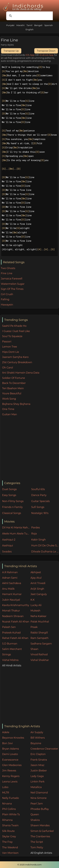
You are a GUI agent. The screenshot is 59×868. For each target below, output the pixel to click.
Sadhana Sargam (41, 644)
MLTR (6, 793)
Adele (6, 732)
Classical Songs (12, 513)
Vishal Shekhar (40, 660)
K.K (32, 600)
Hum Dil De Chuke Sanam (45, 546)
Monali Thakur (11, 611)
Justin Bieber (39, 771)
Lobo (5, 787)
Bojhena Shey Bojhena (16, 404)
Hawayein (7, 305)
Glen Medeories (12, 765)
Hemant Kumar (12, 594)
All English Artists (41, 853)
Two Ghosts (8, 268)
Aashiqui (8, 546)
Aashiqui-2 (9, 540)
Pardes (35, 528)
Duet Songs (9, 489)
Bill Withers (38, 738)
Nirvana (7, 804)
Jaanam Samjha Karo (15, 357)
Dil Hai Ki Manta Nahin (16, 528)
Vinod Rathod (39, 654)
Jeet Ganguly (39, 594)
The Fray (7, 842)
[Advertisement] (29, 448)
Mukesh (35, 611)
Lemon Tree (10, 347)
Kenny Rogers (11, 776)
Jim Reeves (9, 771)
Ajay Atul (36, 578)
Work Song (9, 399)
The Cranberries (40, 836)
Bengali (38, 25)
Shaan (34, 649)
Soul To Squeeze (12, 336)
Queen (35, 814)
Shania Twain (10, 825)
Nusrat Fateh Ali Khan (16, 622)
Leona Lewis (10, 782)
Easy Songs (9, 495)
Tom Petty (37, 847)
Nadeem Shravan (13, 616)
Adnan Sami (10, 578)
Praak (34, 627)
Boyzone (36, 743)
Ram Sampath (39, 638)
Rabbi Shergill (39, 633)
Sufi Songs (38, 507)
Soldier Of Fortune (14, 378)
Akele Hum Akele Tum (16, 534)
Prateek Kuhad (11, 633)
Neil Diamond (39, 793)
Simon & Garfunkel (42, 831)
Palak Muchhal (40, 622)
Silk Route (8, 831)
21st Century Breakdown (17, 362)
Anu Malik (8, 589)
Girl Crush (7, 294)
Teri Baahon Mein (13, 388)
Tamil (29, 25)
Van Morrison (10, 853)
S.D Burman (10, 644)
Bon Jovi (7, 743)
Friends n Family (12, 507)
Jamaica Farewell (12, 279)
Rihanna (7, 820)
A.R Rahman (10, 572)
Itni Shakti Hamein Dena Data (21, 373)
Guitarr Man (10, 414)
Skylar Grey (9, 836)
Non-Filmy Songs (13, 501)
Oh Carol (8, 368)
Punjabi (10, 25)
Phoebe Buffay (40, 809)
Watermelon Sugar (13, 284)
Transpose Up (11, 51)
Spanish (49, 25)
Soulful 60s (38, 489)
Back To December (14, 383)
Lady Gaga (37, 776)
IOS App (30, 55)
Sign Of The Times (12, 289)
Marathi (20, 25)
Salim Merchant (12, 649)
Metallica (36, 787)
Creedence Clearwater (44, 749)
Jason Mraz (37, 765)
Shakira (35, 820)
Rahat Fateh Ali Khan (15, 638)
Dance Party (39, 495)
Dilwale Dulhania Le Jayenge (45, 552)
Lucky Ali (36, 605)
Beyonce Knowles (13, 738)
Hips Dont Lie (11, 352)
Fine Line (7, 273)
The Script (37, 842)
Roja (34, 534)
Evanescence (10, 760)
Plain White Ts (11, 814)
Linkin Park (37, 782)
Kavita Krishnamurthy (16, 605)
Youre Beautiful (12, 393)
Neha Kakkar (38, 616)
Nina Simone (38, 798)
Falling (5, 299)
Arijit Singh (37, 589)
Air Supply (37, 732)
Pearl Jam (37, 804)
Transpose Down (46, 51)
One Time (8, 409)
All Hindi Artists (12, 665)
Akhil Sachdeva (12, 583)
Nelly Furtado (11, 798)
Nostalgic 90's (40, 513)
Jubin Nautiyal (11, 600)
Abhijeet (36, 572)
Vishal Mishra (10, 660)
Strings (7, 654)
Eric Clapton (38, 754)
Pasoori (7, 342)
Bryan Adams (11, 749)
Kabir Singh (38, 540)
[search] (29, 16)
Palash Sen (9, 627)
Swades (7, 552)
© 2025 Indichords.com (30, 865)
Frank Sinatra (39, 760)
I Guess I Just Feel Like (16, 331)
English (30, 29)
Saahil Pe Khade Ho (14, 326)
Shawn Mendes (40, 825)
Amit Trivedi (38, 583)
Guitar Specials (40, 501)
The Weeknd (10, 847)
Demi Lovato (10, 754)
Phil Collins (9, 809)
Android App (46, 55)
